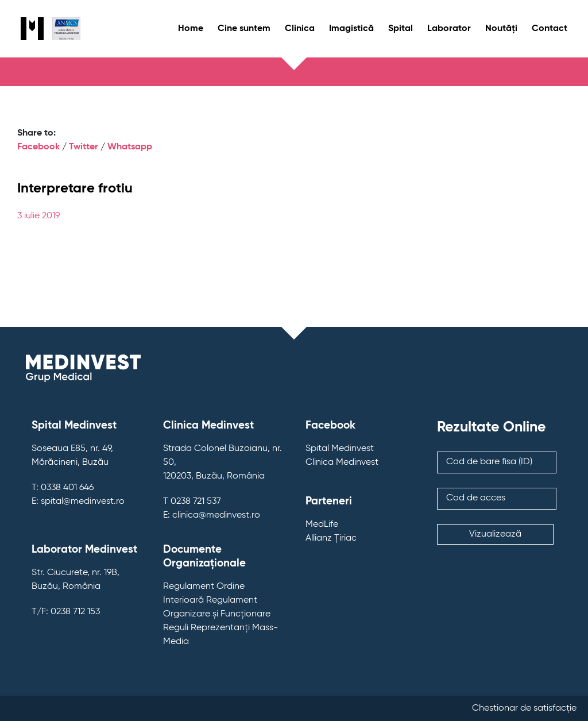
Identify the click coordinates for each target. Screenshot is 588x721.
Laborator (449, 29)
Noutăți (501, 29)
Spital (401, 29)
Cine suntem (244, 29)
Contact (550, 29)
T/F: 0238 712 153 (66, 612)
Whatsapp (130, 147)
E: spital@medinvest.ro (78, 502)
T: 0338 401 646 (63, 488)
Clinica (300, 29)
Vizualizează (495, 534)
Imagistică (351, 29)
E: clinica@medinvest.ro (212, 515)
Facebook (38, 147)
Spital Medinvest (340, 449)
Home (191, 29)
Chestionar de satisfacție (524, 708)
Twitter (84, 147)
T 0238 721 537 (192, 502)
